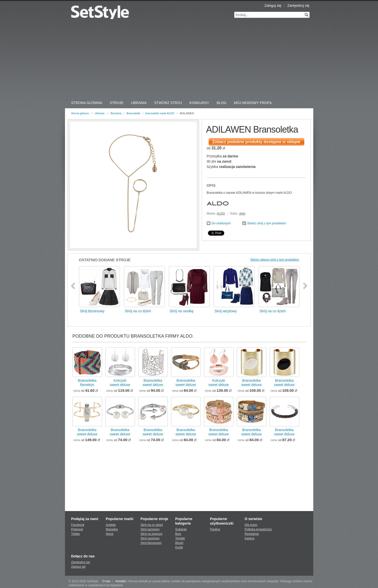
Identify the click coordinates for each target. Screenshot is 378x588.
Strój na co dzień (152, 525)
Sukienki (181, 529)
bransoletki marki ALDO (160, 113)
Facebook (78, 525)
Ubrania (139, 103)
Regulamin (252, 534)
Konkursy (199, 103)
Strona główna (80, 113)
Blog (222, 103)
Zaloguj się (273, 6)
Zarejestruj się (298, 6)
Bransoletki (133, 113)
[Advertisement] (189, 60)
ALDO (221, 214)
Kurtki (179, 547)
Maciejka (112, 529)
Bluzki (179, 543)
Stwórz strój (168, 103)
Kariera (249, 538)
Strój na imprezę (151, 534)
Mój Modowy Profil (253, 103)
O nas (106, 581)
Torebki (180, 538)
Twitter (76, 534)
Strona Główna (87, 103)
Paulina (215, 529)
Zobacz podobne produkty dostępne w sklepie (256, 142)
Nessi (110, 534)
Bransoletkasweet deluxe (153, 383)
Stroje (117, 103)
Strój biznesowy (151, 543)
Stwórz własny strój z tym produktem (275, 260)
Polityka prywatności (258, 529)
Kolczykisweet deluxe (120, 383)
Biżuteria (116, 113)
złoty (242, 214)
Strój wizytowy (150, 529)
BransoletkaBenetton (87, 383)
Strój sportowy (150, 538)
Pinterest (77, 529)
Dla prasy (251, 525)
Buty (178, 534)
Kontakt (121, 581)
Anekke (111, 525)
